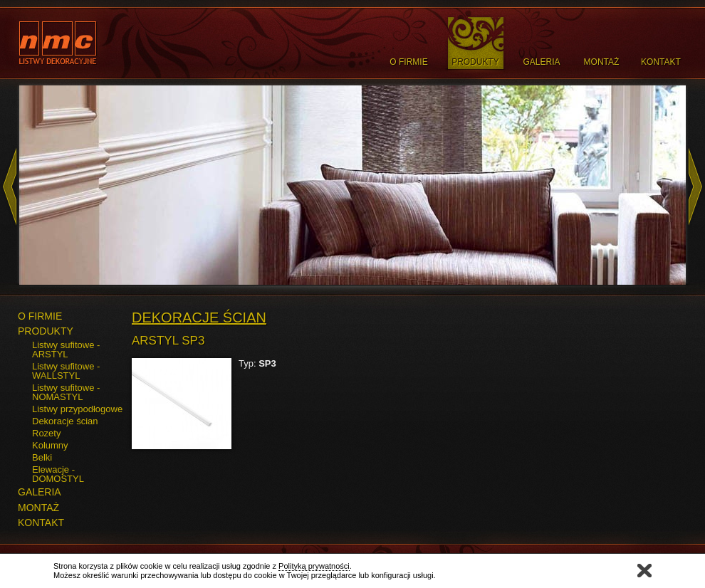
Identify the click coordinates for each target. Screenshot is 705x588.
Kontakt (661, 62)
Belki (42, 457)
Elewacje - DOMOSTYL (58, 474)
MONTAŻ (38, 508)
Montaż (602, 62)
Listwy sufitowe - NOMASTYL (66, 392)
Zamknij (644, 571)
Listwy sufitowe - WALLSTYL (66, 371)
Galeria (541, 62)
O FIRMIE (40, 316)
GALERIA (40, 492)
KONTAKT (41, 523)
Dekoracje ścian (65, 421)
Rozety (46, 433)
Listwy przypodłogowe (77, 409)
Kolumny (50, 445)
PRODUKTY (46, 331)
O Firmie (408, 62)
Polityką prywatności (314, 566)
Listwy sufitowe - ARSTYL (66, 350)
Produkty (475, 62)
